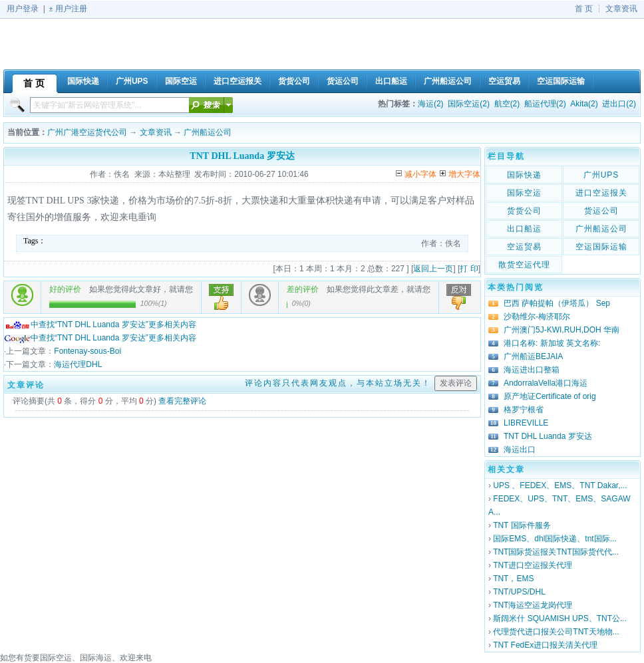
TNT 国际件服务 (522, 525)
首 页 (584, 9)
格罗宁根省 (524, 410)
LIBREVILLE (526, 423)
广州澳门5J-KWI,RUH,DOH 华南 (562, 330)
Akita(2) (584, 104)
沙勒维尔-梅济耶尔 (537, 317)
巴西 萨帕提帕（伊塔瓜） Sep (557, 303)
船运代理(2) (545, 104)
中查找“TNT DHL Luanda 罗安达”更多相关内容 (100, 325)
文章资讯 (621, 9)
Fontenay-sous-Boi (87, 351)
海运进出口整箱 (532, 370)
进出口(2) (619, 104)
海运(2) (431, 104)
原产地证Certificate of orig (550, 396)
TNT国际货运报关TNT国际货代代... (556, 552)
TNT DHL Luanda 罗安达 (548, 436)
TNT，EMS (513, 579)
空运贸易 (524, 247)
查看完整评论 (182, 401)
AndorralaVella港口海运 (546, 383)
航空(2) (507, 104)
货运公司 (601, 211)
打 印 (469, 269)
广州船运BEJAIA (533, 356)
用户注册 (71, 9)
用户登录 (23, 9)
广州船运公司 (208, 132)
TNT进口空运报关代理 (533, 565)
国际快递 (524, 175)
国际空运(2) (469, 104)
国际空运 (524, 193)
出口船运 (524, 229)
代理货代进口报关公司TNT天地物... (556, 632)
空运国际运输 (601, 247)
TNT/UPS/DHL (519, 592)
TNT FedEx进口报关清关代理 (545, 645)
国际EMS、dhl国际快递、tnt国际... (555, 539)
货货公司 (524, 211)
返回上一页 (433, 269)
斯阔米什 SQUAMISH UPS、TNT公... (560, 618)
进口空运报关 (601, 193)
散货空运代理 (524, 265)
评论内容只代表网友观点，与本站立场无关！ (338, 383)
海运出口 (520, 450)
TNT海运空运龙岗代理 (533, 605)
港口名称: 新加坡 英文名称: (552, 343)
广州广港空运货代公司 (87, 132)
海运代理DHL (78, 364)
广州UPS (601, 175)
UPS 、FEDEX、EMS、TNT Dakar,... (560, 485)
